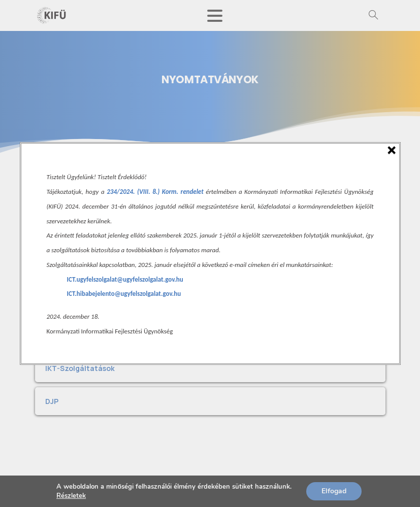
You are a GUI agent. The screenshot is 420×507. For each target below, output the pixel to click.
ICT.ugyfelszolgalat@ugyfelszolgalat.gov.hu (125, 279)
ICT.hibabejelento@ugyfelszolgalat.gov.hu (124, 294)
